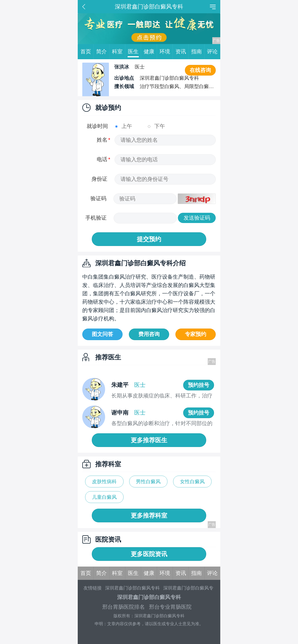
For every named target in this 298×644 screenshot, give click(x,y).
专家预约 (196, 334)
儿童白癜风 (104, 497)
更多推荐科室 (149, 516)
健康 (150, 52)
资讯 (182, 52)
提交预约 (149, 239)
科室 (119, 52)
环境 (166, 52)
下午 (156, 126)
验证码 (98, 198)
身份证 (99, 179)
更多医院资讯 (149, 554)
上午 (124, 126)
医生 (135, 52)
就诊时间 (97, 126)
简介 (103, 52)
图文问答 (102, 334)
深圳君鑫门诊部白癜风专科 (132, 588)
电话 (102, 159)
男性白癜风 (148, 482)
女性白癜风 (192, 482)
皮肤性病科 (104, 482)
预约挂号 (199, 385)
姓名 (102, 140)
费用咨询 (149, 334)
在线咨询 (200, 70)
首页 (87, 52)
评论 (212, 52)
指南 (198, 52)
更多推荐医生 (149, 440)
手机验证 (96, 218)
